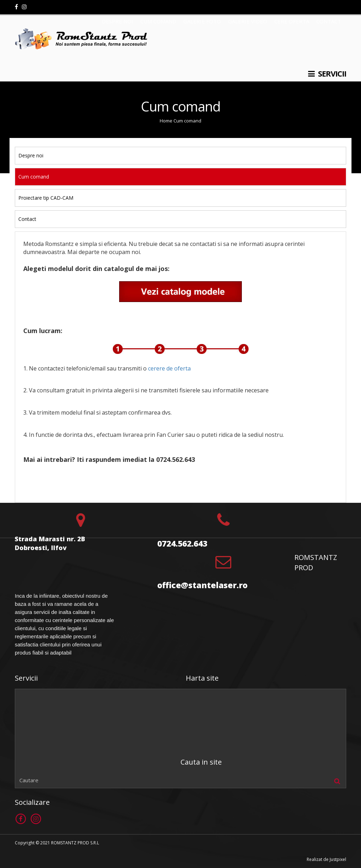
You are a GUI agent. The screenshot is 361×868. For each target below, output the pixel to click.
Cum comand (187, 121)
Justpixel (338, 859)
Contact (27, 219)
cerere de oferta (169, 368)
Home (166, 121)
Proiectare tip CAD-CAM (46, 198)
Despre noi (31, 155)
